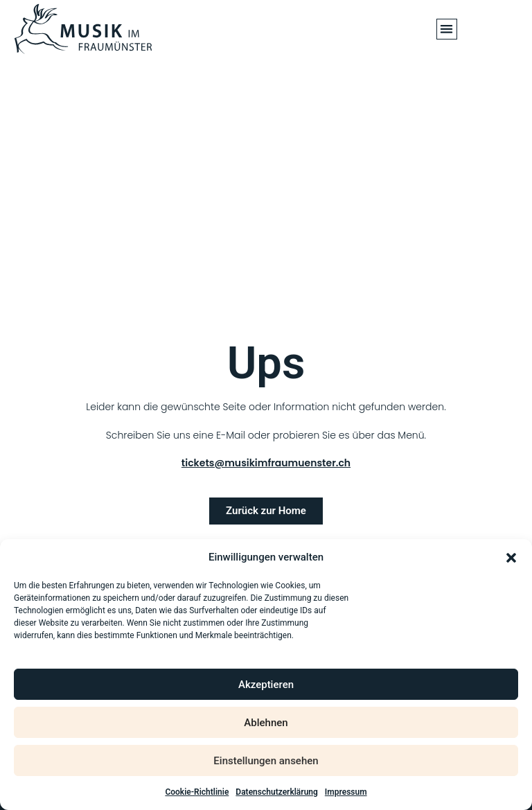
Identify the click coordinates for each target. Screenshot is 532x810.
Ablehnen (266, 723)
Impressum (346, 792)
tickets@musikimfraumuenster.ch (266, 463)
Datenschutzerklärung (277, 792)
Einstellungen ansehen (266, 761)
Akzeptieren (266, 685)
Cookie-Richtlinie (197, 792)
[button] (511, 558)
